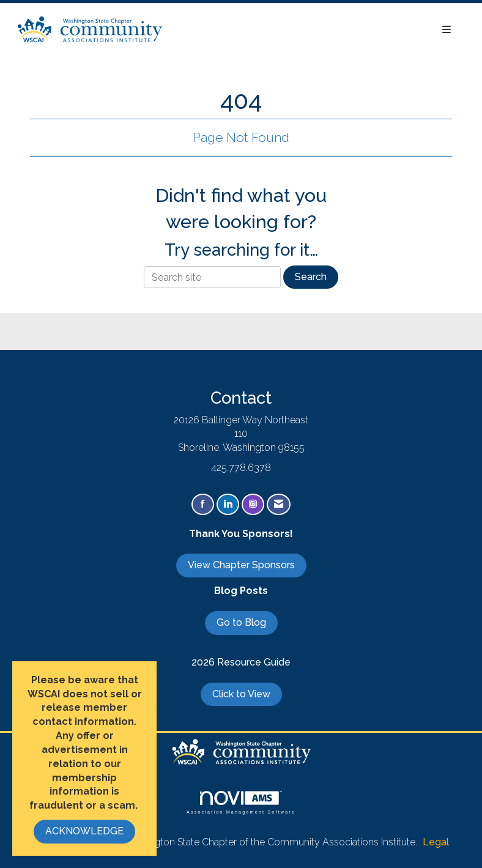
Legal (436, 842)
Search (311, 277)
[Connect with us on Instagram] (253, 504)
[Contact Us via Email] (279, 504)
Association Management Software (241, 802)
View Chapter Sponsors (241, 565)
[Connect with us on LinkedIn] (228, 504)
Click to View (241, 694)
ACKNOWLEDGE (84, 831)
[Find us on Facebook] (203, 504)
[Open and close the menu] (314, 30)
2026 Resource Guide (241, 662)
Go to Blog (241, 622)
